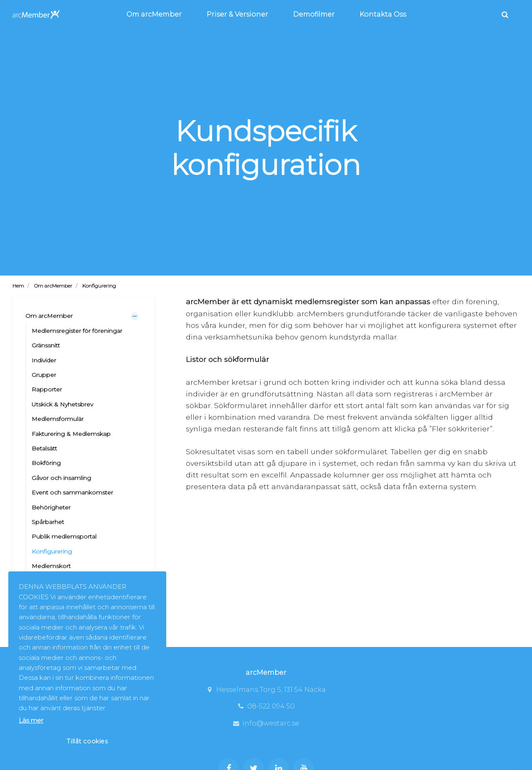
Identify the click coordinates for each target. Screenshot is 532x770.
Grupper (44, 375)
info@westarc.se (266, 723)
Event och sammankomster (72, 492)
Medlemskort (51, 566)
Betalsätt (44, 448)
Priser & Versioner (237, 14)
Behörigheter (51, 507)
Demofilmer (314, 14)
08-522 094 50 (266, 706)
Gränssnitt (46, 345)
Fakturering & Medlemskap (71, 434)
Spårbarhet (48, 522)
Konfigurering (52, 551)
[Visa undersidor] (135, 316)
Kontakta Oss (383, 14)
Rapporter (47, 389)
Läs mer (31, 720)
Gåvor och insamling (61, 478)
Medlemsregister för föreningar (77, 331)
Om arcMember (154, 14)
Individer (44, 360)
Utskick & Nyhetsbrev (62, 404)
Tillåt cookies (87, 741)
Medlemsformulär (58, 419)
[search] (505, 15)
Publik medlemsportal (64, 536)
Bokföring (46, 463)
